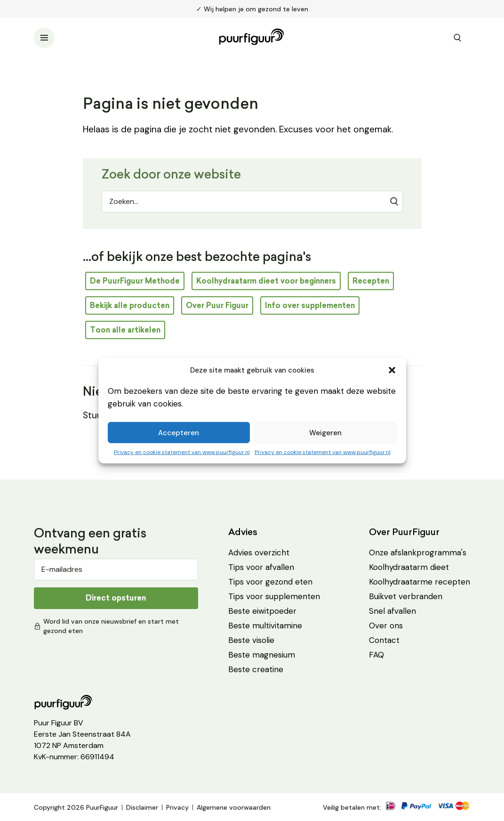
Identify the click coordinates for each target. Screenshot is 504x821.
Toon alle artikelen (125, 330)
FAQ (376, 655)
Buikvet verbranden (406, 596)
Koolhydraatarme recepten (420, 582)
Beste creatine (256, 669)
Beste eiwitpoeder (262, 611)
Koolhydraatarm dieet (409, 567)
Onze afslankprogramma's (418, 553)
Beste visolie (251, 640)
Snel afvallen (392, 611)
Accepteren (179, 432)
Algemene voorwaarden (234, 807)
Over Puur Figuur (217, 305)
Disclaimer (142, 807)
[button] (392, 370)
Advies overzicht (259, 553)
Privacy (177, 807)
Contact (384, 640)
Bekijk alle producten (130, 305)
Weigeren (325, 432)
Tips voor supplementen (274, 596)
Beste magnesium (262, 655)
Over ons (386, 626)
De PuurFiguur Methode (135, 281)
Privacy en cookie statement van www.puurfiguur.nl (182, 452)
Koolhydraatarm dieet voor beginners (266, 281)
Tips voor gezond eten (270, 582)
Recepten (371, 281)
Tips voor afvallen (261, 567)
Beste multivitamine (265, 626)
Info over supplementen (310, 305)
